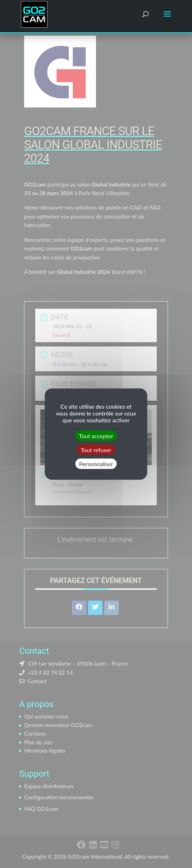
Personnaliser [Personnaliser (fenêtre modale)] (96, 464)
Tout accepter (96, 435)
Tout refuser (96, 449)
